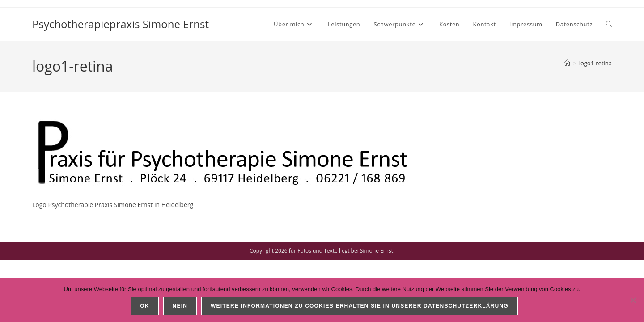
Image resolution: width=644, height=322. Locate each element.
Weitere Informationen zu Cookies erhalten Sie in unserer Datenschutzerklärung (360, 306)
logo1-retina (595, 63)
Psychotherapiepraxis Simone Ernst (121, 24)
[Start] (567, 63)
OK (144, 306)
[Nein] (633, 300)
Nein (180, 306)
